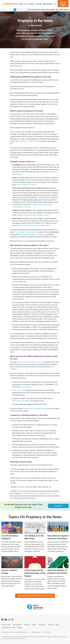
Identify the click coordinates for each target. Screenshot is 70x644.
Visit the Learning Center (63, 4)
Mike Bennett (36, 25)
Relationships (48, 4)
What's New (31, 10)
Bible (21, 4)
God (16, 4)
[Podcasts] (13, 620)
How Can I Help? (6, 625)
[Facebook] (3, 620)
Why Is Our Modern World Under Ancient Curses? (34, 226)
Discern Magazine (51, 10)
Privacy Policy (47, 632)
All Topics (51, 625)
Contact (34, 625)
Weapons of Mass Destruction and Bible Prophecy (33, 215)
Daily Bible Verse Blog (9, 628)
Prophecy (31, 4)
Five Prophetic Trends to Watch (25, 232)
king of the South (19, 390)
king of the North (25, 387)
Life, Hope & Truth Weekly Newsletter (31, 234)
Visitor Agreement (36, 632)
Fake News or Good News (28, 141)
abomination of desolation (21, 401)
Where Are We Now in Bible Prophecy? (30, 362)
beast (44, 385)
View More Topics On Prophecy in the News (35, 596)
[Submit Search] (15, 10)
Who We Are (38, 10)
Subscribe (58, 506)
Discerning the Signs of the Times (34, 408)
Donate (43, 10)
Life (26, 4)
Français (66, 10)
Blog (57, 10)
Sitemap (20, 628)
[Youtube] (6, 620)
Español (61, 10)
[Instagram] (10, 620)
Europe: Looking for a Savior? (27, 185)
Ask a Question (17, 625)
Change (39, 4)
